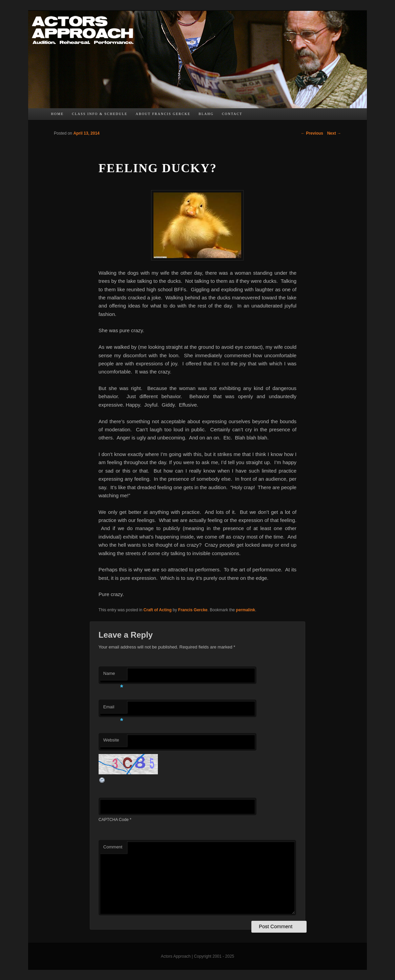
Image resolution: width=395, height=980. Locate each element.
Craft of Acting (158, 610)
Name (113, 675)
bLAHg (206, 114)
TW (264, 116)
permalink (246, 610)
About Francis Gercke (163, 114)
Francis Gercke (193, 610)
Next (334, 133)
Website (111, 740)
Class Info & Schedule (100, 114)
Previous (312, 133)
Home (57, 114)
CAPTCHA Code (114, 820)
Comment (113, 847)
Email (113, 709)
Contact (232, 114)
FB (250, 116)
